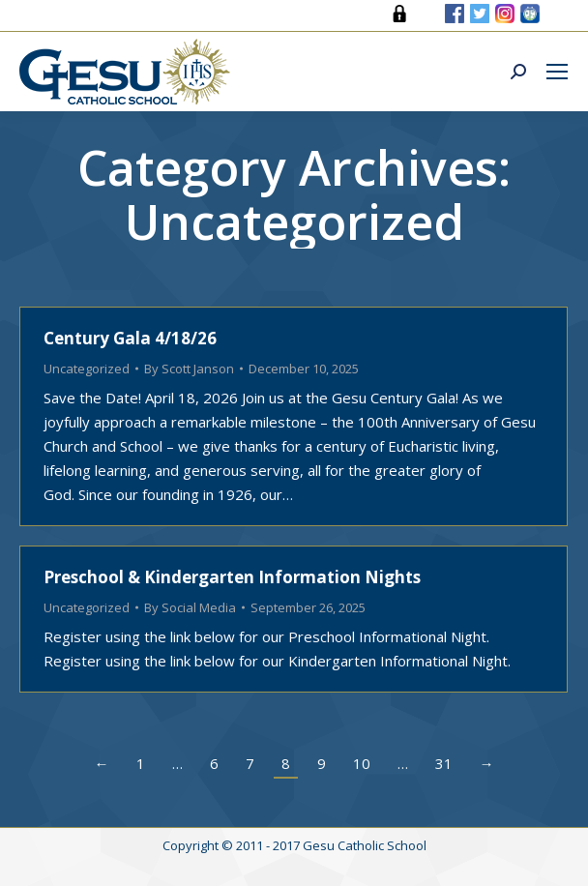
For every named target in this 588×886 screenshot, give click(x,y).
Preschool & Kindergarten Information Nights (232, 577)
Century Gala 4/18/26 (130, 338)
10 (362, 763)
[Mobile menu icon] (557, 72)
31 (444, 763)
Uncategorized (87, 369)
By (189, 369)
